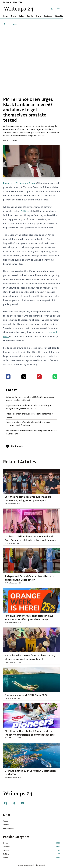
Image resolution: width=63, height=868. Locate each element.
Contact (6, 825)
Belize (22, 16)
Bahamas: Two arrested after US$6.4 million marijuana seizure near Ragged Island (30, 398)
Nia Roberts (17, 446)
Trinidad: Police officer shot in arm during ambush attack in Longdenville (31, 432)
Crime (39, 16)
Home (6, 16)
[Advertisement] (31, 61)
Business (48, 16)
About (6, 821)
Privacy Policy (8, 828)
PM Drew (25, 211)
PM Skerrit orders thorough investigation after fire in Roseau (29, 415)
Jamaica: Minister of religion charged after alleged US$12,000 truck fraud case (28, 424)
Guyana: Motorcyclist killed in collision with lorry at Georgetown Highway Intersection (29, 407)
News (14, 16)
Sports (30, 16)
